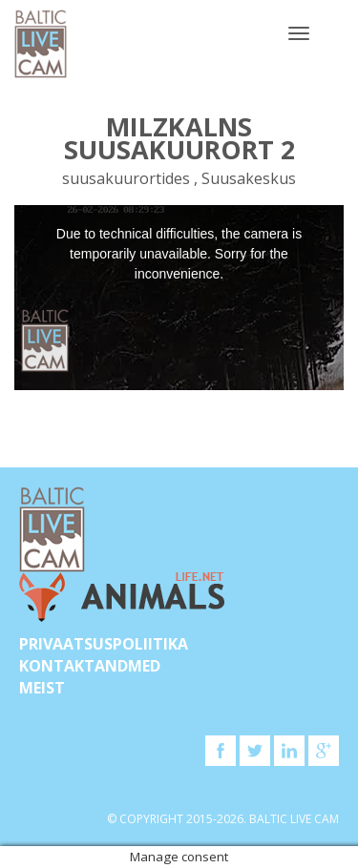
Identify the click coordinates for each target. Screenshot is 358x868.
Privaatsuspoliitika (104, 644)
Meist (42, 688)
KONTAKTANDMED (90, 666)
